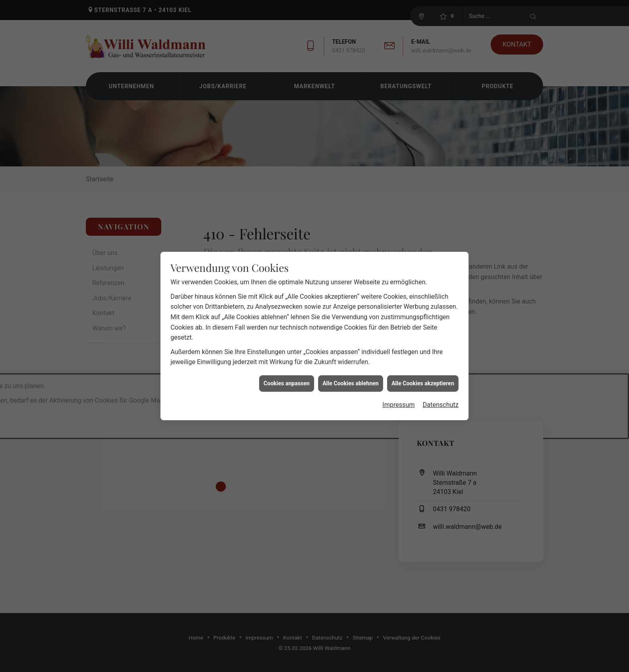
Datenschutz (441, 391)
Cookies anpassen (287, 369)
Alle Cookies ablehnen (351, 369)
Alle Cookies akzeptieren (423, 369)
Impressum (399, 391)
